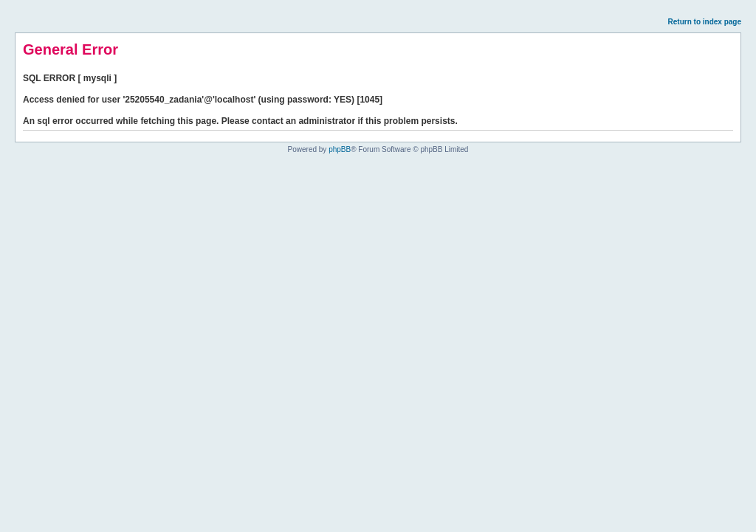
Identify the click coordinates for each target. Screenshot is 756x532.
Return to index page (705, 22)
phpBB (340, 149)
